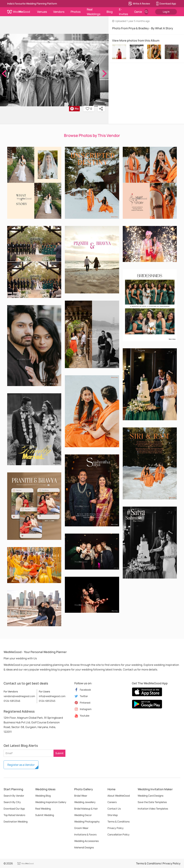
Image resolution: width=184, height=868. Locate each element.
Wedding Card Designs (150, 796)
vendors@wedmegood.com (19, 696)
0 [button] (89, 109)
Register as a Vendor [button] (21, 765)
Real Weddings (94, 12)
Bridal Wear (81, 796)
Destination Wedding (16, 821)
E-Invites (123, 12)
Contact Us (114, 809)
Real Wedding (43, 809)
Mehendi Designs (84, 847)
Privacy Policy (116, 828)
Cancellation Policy (119, 834)
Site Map (113, 815)
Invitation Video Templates (153, 809)
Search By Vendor (14, 796)
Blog (110, 12)
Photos (76, 12)
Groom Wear (81, 828)
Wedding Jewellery (85, 802)
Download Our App (14, 809)
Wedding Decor (83, 815)
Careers (112, 802)
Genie (138, 12)
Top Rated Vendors (14, 815)
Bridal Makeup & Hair (86, 809)
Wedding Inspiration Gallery (51, 802)
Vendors (59, 12)
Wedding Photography (87, 821)
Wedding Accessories (86, 841)
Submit (59, 753)
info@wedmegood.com (52, 696)
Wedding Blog (43, 796)
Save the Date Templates (152, 802)
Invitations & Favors (85, 834)
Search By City (12, 802)
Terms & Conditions (119, 821)
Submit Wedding (45, 815)
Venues (42, 12)
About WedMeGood (119, 796)
